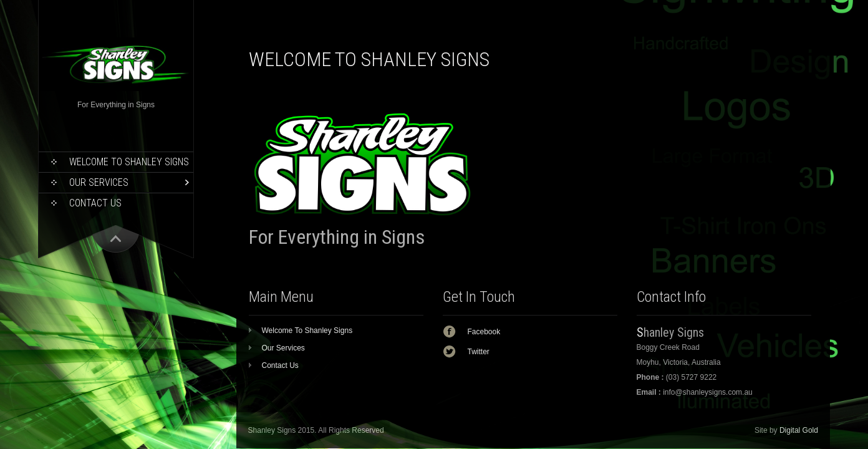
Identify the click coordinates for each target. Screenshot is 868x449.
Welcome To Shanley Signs (129, 162)
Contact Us (95, 203)
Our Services (99, 182)
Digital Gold (799, 430)
